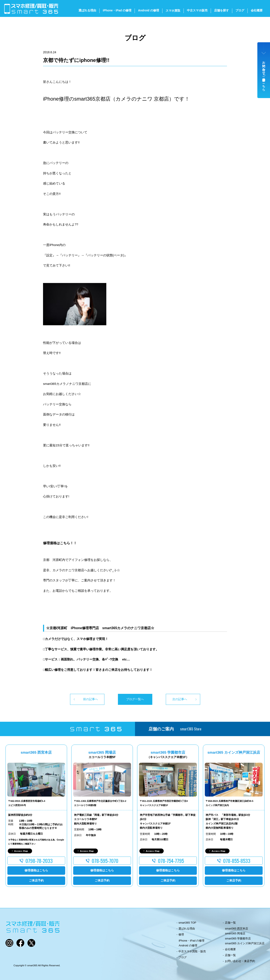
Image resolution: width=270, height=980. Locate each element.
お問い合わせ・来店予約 (240, 961)
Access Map (21, 851)
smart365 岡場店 (235, 933)
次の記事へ (180, 699)
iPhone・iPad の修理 (117, 10)
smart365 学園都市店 (238, 938)
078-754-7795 (171, 861)
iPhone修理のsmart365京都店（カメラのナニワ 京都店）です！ (116, 99)
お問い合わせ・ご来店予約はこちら (264, 74)
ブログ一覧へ (135, 699)
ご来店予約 (36, 880)
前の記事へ (90, 699)
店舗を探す (221, 10)
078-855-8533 (237, 861)
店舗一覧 (230, 923)
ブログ (240, 10)
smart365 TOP (187, 923)
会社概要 (257, 10)
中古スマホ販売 (197, 10)
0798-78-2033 (39, 861)
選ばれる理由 (87, 10)
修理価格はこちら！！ (60, 543)
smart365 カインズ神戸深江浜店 (245, 943)
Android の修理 (148, 10)
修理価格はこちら (36, 870)
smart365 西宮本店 (237, 929)
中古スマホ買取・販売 (192, 951)
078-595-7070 (105, 861)
